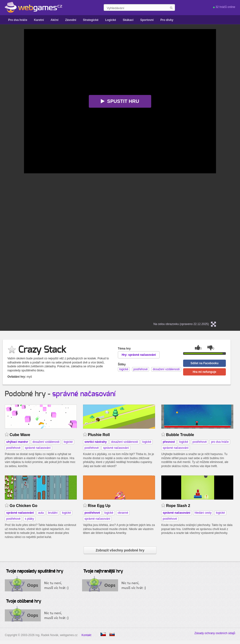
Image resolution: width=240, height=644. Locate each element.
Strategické (91, 20)
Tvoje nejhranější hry (103, 571)
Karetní (39, 20)
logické (68, 442)
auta (41, 513)
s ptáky (29, 519)
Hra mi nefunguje (204, 372)
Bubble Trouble (180, 435)
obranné (123, 513)
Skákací (128, 20)
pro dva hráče (220, 442)
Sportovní (147, 20)
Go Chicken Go (23, 506)
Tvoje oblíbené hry (24, 601)
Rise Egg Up (99, 506)
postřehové (13, 448)
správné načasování (84, 394)
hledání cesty (203, 513)
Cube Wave (20, 435)
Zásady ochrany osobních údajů (215, 633)
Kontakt (87, 635)
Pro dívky (167, 20)
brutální (53, 513)
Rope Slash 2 (178, 506)
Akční (55, 20)
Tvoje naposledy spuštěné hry (35, 571)
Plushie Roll (99, 435)
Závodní (71, 20)
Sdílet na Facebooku (205, 363)
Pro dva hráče (18, 20)
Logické (111, 20)
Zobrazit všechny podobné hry (120, 550)
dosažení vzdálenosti (46, 442)
